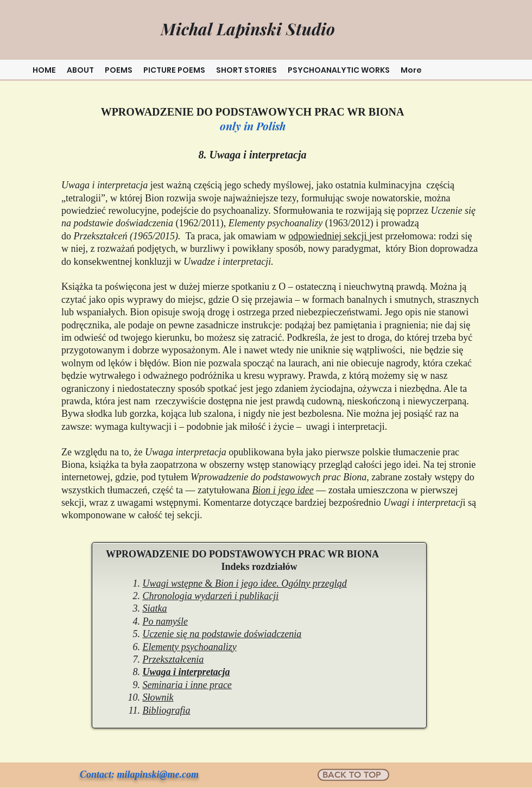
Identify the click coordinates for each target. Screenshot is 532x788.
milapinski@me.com (158, 774)
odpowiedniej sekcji (329, 236)
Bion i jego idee (283, 490)
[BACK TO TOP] (353, 775)
